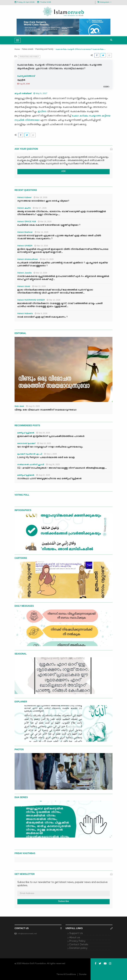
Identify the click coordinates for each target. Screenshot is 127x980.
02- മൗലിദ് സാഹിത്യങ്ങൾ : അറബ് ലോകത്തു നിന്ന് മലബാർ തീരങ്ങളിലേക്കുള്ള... (62, 468)
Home (17, 49)
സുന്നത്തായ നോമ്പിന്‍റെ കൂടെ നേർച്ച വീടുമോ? (43, 201)
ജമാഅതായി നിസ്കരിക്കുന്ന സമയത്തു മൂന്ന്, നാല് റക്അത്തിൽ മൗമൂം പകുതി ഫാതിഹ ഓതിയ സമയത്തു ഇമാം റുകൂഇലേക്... (60, 305)
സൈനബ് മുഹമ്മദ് (26, 444)
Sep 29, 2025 (43, 433)
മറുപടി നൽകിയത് (23, 93)
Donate (83, 975)
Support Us (76, 934)
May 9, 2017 (40, 93)
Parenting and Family (44, 49)
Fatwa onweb (28, 49)
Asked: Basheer (25, 232)
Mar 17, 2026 (40, 208)
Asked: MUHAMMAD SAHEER (31, 300)
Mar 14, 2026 (42, 232)
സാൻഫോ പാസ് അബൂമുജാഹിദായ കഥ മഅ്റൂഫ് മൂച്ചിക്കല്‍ (49, 479)
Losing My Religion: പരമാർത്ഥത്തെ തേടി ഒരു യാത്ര (46, 458)
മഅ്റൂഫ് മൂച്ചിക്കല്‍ (26, 433)
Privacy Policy (77, 941)
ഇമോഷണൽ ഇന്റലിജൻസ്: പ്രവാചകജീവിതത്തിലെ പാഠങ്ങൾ (51, 437)
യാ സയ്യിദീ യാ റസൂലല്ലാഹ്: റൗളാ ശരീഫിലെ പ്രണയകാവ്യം (50, 447)
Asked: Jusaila (24, 273)
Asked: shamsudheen (28, 260)
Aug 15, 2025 (33, 406)
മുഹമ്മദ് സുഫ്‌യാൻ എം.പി (30, 454)
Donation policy (78, 948)
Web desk (19, 407)
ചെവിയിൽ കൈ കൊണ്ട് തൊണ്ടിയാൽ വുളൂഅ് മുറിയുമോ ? (49, 225)
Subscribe (63, 902)
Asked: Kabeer (24, 198)
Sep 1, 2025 (51, 454)
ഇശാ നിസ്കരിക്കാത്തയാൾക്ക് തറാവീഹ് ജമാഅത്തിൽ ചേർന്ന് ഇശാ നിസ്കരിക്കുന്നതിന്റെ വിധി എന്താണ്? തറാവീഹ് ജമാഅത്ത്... (55, 292)
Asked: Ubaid (24, 287)
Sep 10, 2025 (44, 443)
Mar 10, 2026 (54, 300)
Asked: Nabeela (25, 314)
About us (75, 938)
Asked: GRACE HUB (27, 222)
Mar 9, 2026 (41, 313)
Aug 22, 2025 (43, 475)
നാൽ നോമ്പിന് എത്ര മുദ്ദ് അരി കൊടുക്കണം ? (42, 317)
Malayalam (104, 2)
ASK (63, 172)
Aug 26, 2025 (53, 464)
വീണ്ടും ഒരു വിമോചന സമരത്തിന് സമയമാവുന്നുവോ (46, 410)
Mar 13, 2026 (41, 246)
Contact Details (79, 945)
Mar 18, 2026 (41, 197)
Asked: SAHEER (25, 246)
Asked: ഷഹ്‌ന (24, 208)
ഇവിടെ (42, 112)
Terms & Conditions (66, 975)
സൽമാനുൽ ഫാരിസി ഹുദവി (31, 465)
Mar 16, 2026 (45, 222)
